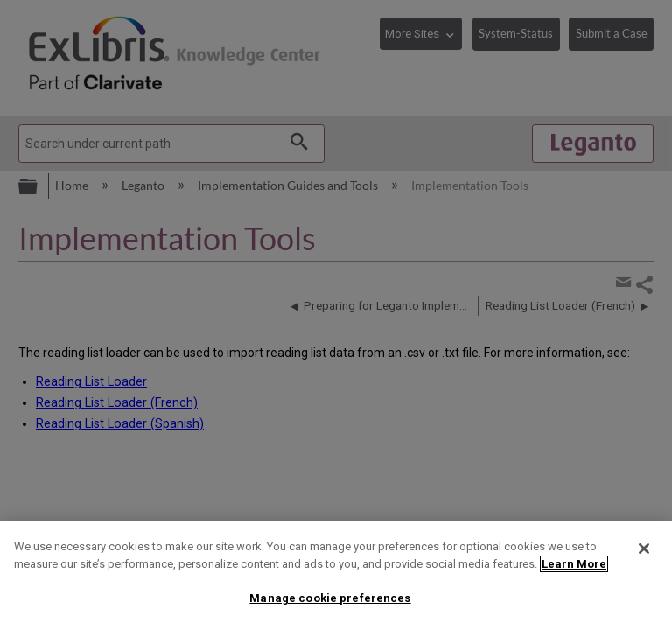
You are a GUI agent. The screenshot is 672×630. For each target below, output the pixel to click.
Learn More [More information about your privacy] (574, 564)
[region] (336, 575)
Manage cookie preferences (330, 598)
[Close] (644, 549)
